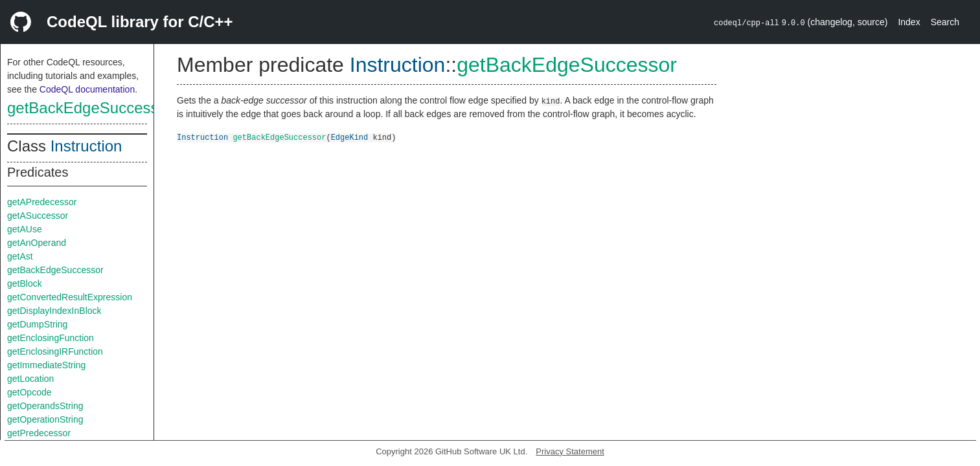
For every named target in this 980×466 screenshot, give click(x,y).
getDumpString (37, 324)
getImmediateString (46, 365)
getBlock (25, 283)
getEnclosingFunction (51, 338)
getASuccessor (38, 216)
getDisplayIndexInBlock (54, 311)
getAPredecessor (42, 202)
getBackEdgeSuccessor (90, 108)
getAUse (25, 229)
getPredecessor (39, 433)
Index (909, 22)
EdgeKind (350, 137)
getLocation (30, 379)
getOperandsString (45, 406)
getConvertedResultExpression (70, 297)
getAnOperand (37, 243)
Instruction (86, 146)
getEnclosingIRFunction (55, 351)
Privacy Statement (570, 451)
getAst (20, 256)
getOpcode (29, 392)
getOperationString (45, 419)
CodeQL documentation (87, 89)
